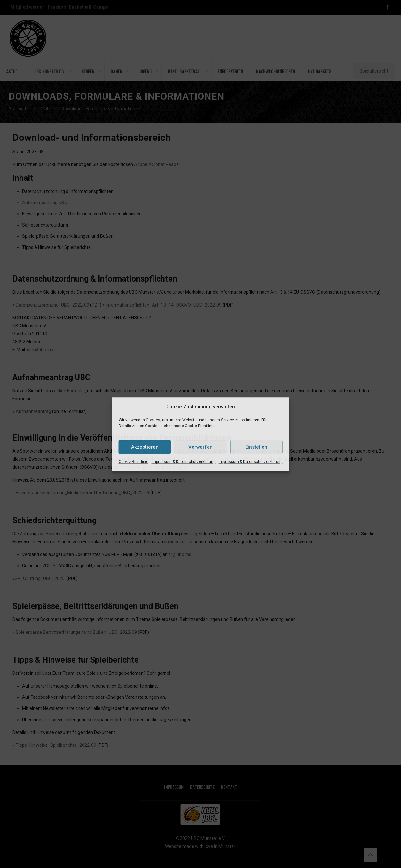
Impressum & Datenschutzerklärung (184, 461)
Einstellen (256, 447)
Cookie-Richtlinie (134, 461)
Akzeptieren (145, 447)
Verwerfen (200, 447)
